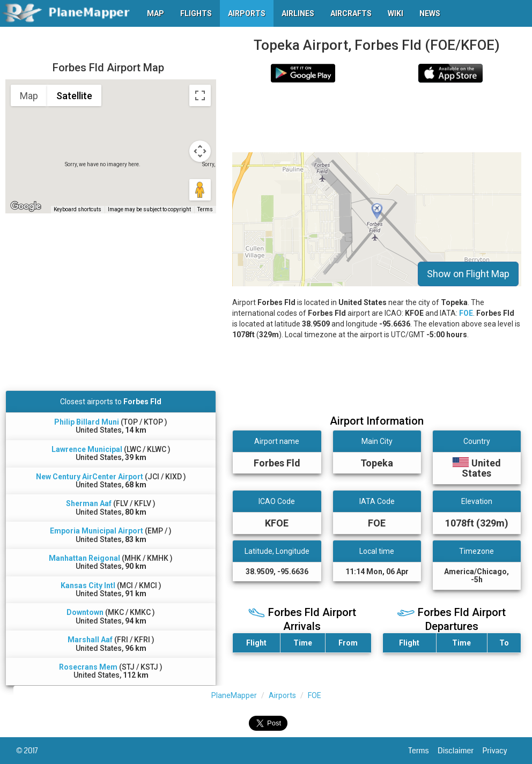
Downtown (85, 612)
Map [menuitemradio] (29, 96)
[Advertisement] (377, 117)
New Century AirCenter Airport (90, 477)
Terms (423, 751)
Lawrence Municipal (87, 449)
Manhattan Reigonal (84, 558)
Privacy (499, 751)
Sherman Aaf (89, 503)
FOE (466, 313)
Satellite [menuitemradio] (74, 96)
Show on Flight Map (468, 274)
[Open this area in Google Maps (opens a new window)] (26, 206)
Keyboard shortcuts (77, 209)
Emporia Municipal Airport (97, 531)
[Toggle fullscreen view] (200, 95)
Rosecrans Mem (88, 667)
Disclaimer (460, 751)
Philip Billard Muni (87, 422)
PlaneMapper (234, 695)
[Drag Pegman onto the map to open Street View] (200, 190)
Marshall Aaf (90, 640)
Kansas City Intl (88, 585)
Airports (282, 695)
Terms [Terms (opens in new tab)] (205, 209)
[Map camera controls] (200, 151)
